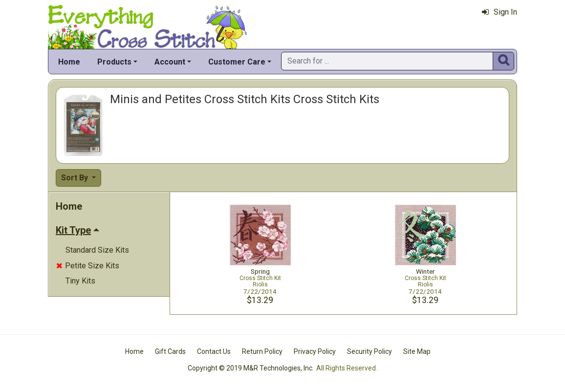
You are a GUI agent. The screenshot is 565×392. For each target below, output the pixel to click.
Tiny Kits (80, 281)
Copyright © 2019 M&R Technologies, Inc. (251, 368)
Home (69, 62)
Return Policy (262, 351)
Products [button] (114, 62)
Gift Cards (170, 351)
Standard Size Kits (97, 250)
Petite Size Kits (88, 266)
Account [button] (170, 62)
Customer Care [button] (237, 62)
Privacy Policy (315, 351)
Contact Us (214, 351)
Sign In (500, 12)
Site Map (417, 351)
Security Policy (369, 351)
